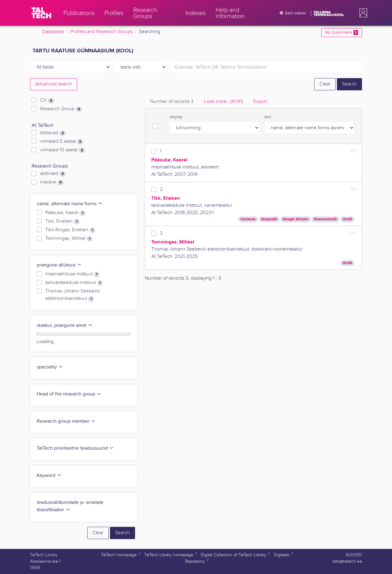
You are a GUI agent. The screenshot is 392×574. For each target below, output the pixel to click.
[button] (362, 13)
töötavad (53, 133)
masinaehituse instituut (72, 274)
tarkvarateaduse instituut (74, 283)
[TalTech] (41, 13)
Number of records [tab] (172, 102)
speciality (50, 367)
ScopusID (269, 219)
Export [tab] (260, 102)
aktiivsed (53, 174)
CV (47, 100)
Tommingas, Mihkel (69, 239)
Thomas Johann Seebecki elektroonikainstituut (73, 295)
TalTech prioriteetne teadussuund (75, 448)
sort (268, 117)
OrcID (347, 219)
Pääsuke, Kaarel (65, 213)
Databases (53, 32)
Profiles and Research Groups (102, 32)
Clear (325, 84)
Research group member (66, 421)
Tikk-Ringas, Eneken (70, 230)
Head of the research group (69, 394)
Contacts (248, 219)
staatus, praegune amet (65, 325)
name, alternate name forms (70, 204)
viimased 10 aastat (63, 150)
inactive (52, 182)
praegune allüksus (59, 265)
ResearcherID (325, 219)
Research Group (61, 109)
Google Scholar (296, 219)
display (176, 117)
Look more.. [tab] (223, 102)
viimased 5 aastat (62, 142)
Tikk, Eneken (62, 221)
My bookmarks (342, 32)
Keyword (49, 476)
